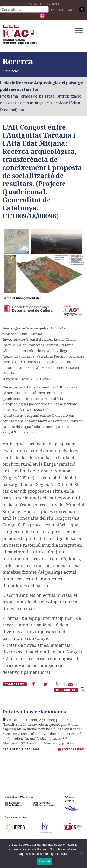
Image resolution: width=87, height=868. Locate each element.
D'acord (45, 861)
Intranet (55, 4)
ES (53, 10)
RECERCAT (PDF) (71, 749)
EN (61, 10)
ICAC (35, 36)
